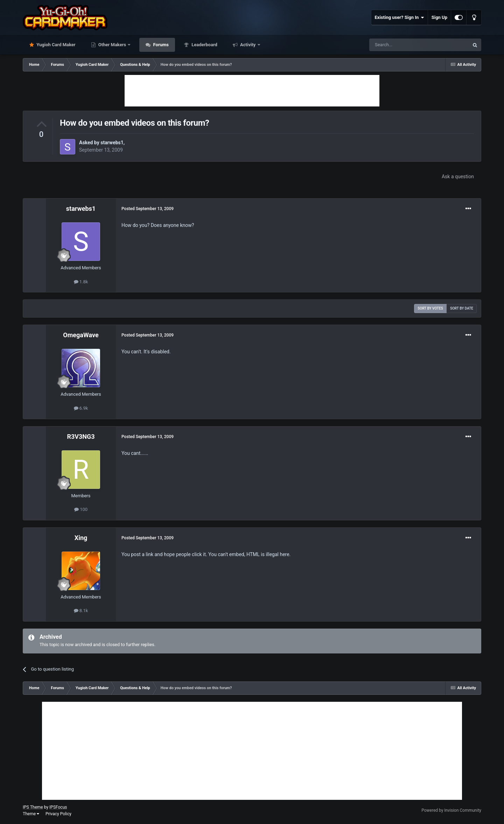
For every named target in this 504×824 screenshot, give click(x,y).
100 (81, 509)
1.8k (81, 282)
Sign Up (439, 17)
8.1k (81, 611)
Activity (248, 45)
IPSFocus (58, 807)
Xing (81, 538)
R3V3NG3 (81, 437)
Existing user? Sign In (400, 18)
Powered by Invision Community (451, 810)
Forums (160, 45)
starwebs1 (112, 143)
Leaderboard (204, 45)
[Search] (402, 45)
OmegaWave (81, 335)
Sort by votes (430, 308)
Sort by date (462, 308)
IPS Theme (33, 807)
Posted (148, 209)
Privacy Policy (58, 814)
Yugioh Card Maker (55, 45)
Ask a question (458, 176)
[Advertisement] (252, 91)
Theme (31, 814)
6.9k (81, 408)
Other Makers (112, 45)
